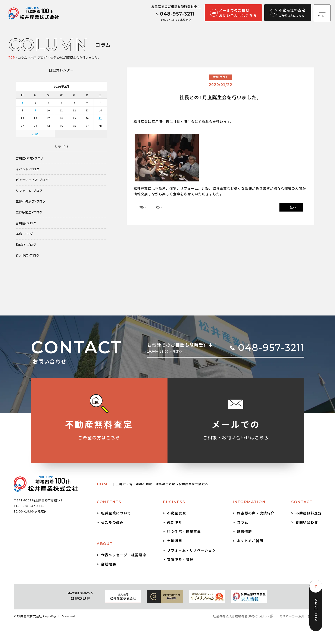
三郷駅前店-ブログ (29, 212)
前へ (143, 207)
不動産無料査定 (309, 513)
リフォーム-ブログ (29, 191)
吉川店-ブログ (26, 223)
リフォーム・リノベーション (192, 550)
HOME (152, 484)
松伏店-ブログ (26, 245)
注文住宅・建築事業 (184, 532)
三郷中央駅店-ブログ (31, 201)
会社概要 (109, 564)
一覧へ (291, 207)
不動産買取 (176, 513)
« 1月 (35, 134)
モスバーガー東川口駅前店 (298, 616)
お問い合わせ (307, 522)
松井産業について (116, 513)
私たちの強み (112, 522)
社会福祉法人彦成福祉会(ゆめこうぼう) (241, 616)
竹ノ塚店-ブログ (28, 255)
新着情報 (244, 532)
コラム (243, 522)
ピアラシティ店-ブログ (32, 180)
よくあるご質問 (250, 541)
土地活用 (175, 541)
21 (100, 118)
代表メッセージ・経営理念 (124, 555)
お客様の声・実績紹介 (256, 513)
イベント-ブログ (28, 169)
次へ (159, 207)
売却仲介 (175, 522)
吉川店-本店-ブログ (30, 158)
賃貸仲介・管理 (180, 559)
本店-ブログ (24, 234)
